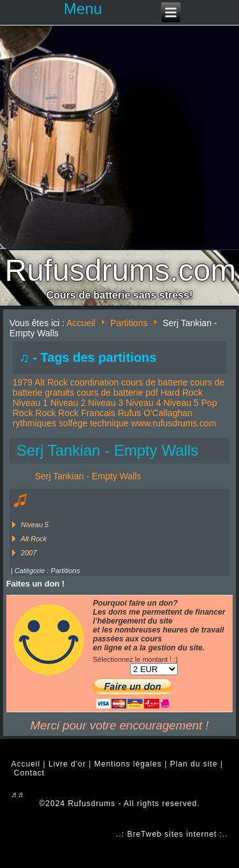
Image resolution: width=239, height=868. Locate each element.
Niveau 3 (105, 403)
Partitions (129, 323)
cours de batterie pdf (117, 393)
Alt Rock (51, 382)
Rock (46, 413)
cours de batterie (154, 382)
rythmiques (34, 423)
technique (109, 423)
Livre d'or (67, 764)
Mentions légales (128, 764)
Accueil (81, 323)
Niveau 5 (181, 403)
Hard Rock (182, 393)
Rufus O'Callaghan (155, 413)
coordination (94, 382)
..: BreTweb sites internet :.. (172, 834)
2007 (29, 553)
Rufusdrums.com (121, 270)
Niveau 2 (68, 403)
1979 (23, 382)
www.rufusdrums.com (174, 423)
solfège (73, 423)
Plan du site (194, 764)
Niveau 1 (30, 403)
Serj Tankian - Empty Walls (107, 450)
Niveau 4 (143, 403)
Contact (29, 773)
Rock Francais (86, 413)
